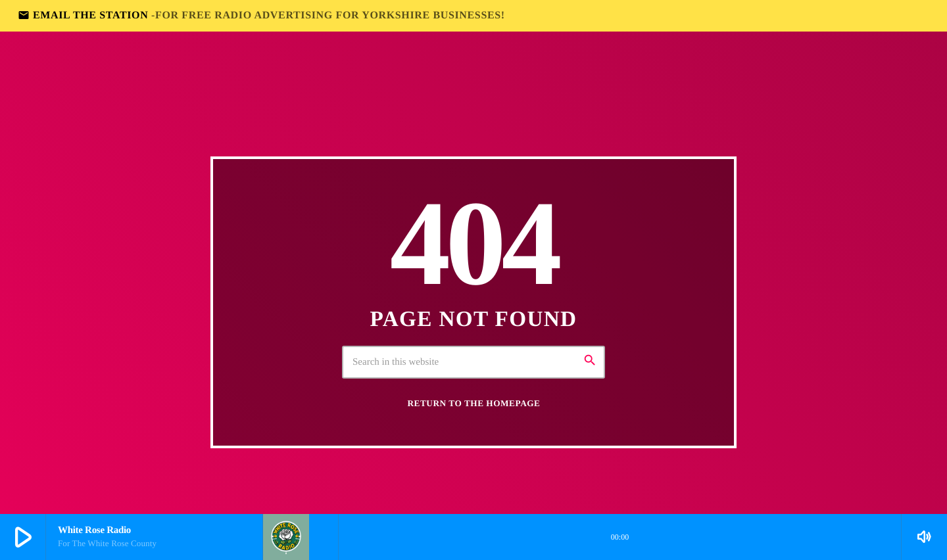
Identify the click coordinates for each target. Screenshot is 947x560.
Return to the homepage (474, 403)
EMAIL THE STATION (261, 15)
